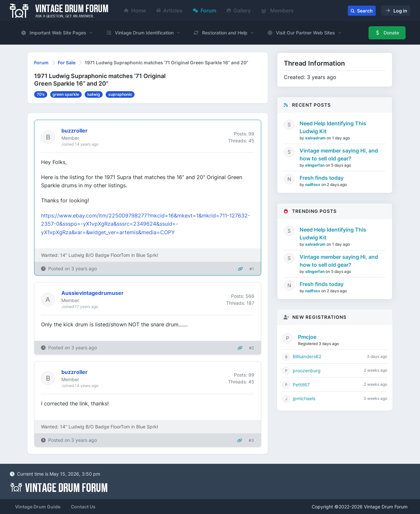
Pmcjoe (307, 337)
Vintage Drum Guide (38, 507)
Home (135, 10)
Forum (205, 10)
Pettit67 (301, 385)
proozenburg (307, 370)
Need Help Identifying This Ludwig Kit (333, 127)
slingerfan (315, 165)
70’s (41, 94)
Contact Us (83, 507)
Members (277, 10)
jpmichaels (304, 398)
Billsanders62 (307, 356)
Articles (169, 10)
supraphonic (120, 94)
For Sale (67, 62)
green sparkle (66, 94)
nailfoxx (313, 185)
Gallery (239, 10)
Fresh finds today (322, 178)
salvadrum (316, 138)
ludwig (94, 94)
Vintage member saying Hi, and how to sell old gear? (339, 154)
